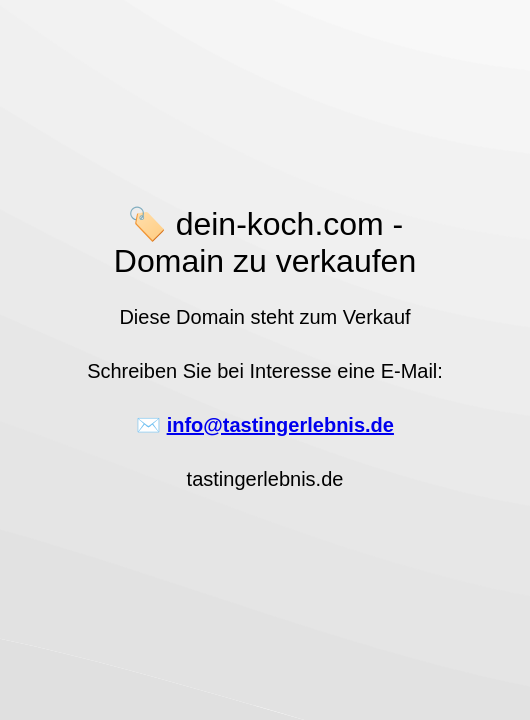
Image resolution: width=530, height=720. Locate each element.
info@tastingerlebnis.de (280, 425)
